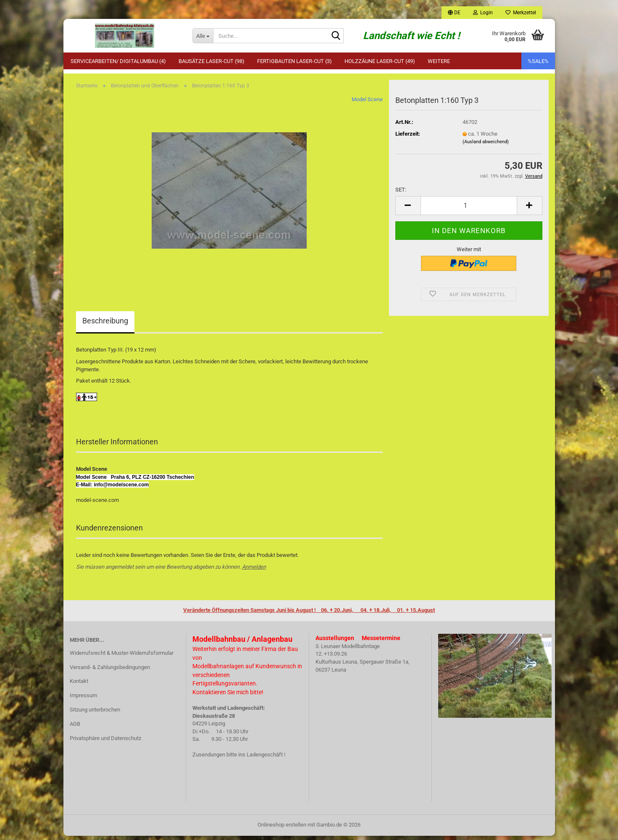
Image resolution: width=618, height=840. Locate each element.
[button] (454, 13)
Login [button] (483, 13)
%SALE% (538, 61)
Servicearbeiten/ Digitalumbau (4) (118, 61)
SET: (401, 194)
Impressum (83, 700)
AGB (75, 728)
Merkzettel (521, 13)
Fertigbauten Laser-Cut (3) (295, 61)
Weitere (439, 61)
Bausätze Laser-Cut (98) (212, 61)
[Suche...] (203, 36)
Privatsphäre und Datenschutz (105, 742)
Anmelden (254, 571)
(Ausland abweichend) (486, 146)
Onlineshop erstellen (282, 829)
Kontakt (79, 686)
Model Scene (367, 104)
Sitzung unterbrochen (95, 714)
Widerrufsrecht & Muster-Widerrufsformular (122, 657)
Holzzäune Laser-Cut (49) (380, 61)
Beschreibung (105, 325)
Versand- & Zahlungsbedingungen (110, 671)
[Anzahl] (469, 210)
